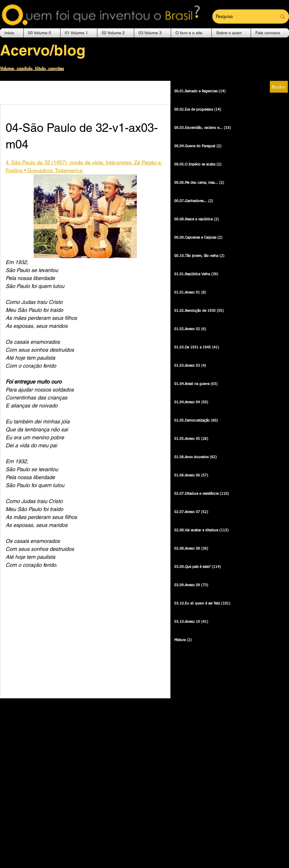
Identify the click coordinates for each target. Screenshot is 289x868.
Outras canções (24, 92)
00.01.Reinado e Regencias (88, 92)
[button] (42, 33)
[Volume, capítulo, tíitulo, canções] (35, 68)
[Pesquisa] (242, 17)
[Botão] (279, 87)
